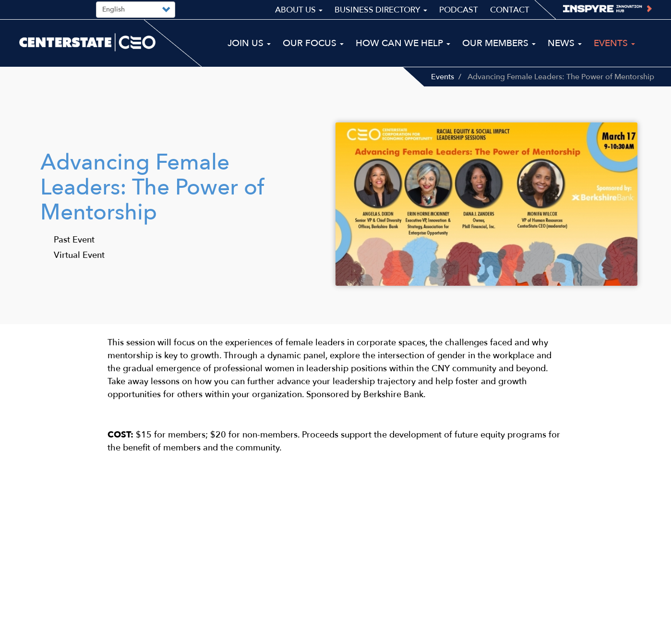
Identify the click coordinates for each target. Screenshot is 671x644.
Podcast (459, 10)
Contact (510, 10)
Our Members (499, 43)
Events (443, 77)
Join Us (249, 43)
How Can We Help (403, 43)
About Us (299, 10)
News (565, 43)
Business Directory (381, 10)
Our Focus (313, 43)
